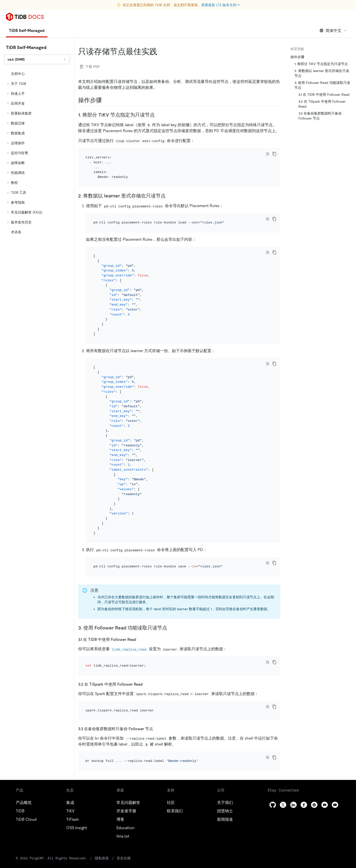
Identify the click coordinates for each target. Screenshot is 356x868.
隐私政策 (84, 804)
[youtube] (335, 751)
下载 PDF (90, 67)
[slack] (314, 751)
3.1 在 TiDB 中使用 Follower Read (324, 95)
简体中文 (333, 31)
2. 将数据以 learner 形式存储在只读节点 (322, 73)
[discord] (325, 751)
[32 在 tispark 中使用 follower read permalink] (147, 644)
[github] (273, 751)
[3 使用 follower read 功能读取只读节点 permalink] (171, 594)
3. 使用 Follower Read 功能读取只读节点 (322, 85)
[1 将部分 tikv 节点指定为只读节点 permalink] (159, 115)
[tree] (37, 153)
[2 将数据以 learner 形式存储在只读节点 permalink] (170, 189)
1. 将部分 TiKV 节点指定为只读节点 (321, 64)
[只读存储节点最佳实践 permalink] (161, 51)
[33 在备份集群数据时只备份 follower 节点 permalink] (157, 682)
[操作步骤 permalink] (106, 100)
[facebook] (304, 751)
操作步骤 (297, 57)
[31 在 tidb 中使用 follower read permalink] (140, 606)
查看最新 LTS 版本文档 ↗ (220, 5)
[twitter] (283, 751)
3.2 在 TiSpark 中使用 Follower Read (322, 104)
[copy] (274, 154)
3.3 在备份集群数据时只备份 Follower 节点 (320, 116)
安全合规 (105, 804)
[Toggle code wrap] (267, 154)
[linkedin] (293, 751)
